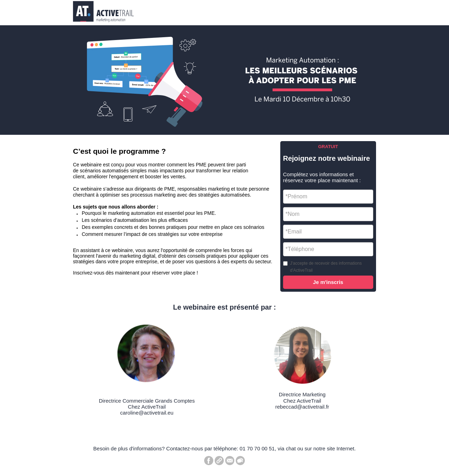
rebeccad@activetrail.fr (302, 407)
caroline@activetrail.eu (147, 413)
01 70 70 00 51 (257, 448)
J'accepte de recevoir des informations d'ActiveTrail (326, 267)
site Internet (341, 448)
